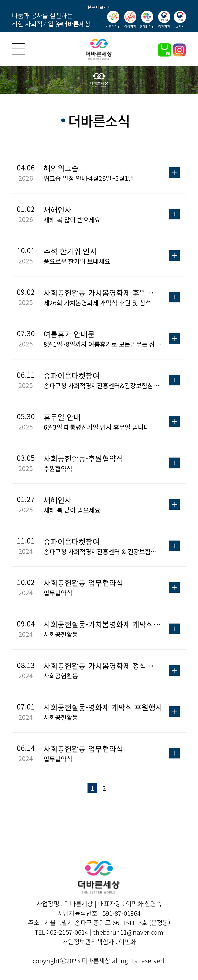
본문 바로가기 (99, 7)
